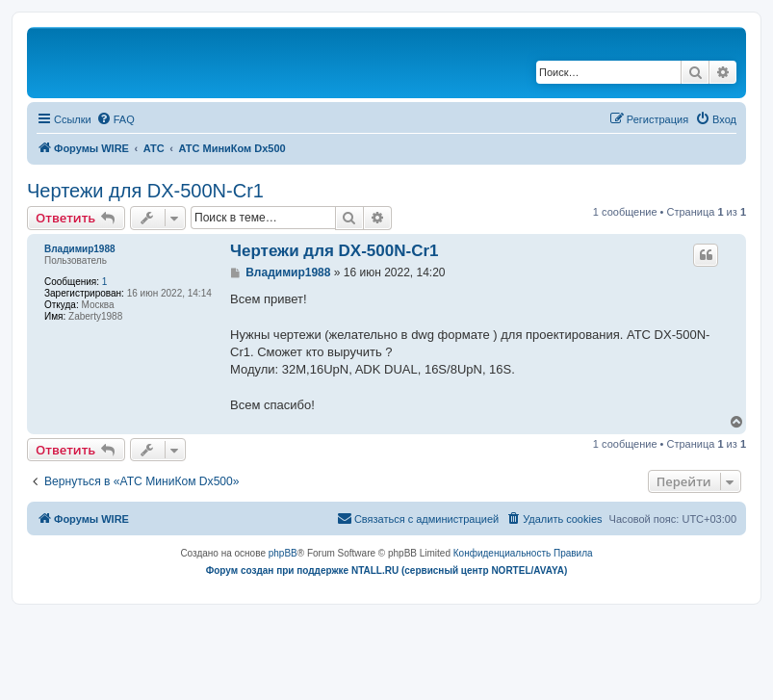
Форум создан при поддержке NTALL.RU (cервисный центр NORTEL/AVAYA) (387, 570)
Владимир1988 (80, 249)
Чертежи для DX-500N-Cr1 (145, 191)
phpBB (283, 553)
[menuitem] (116, 119)
